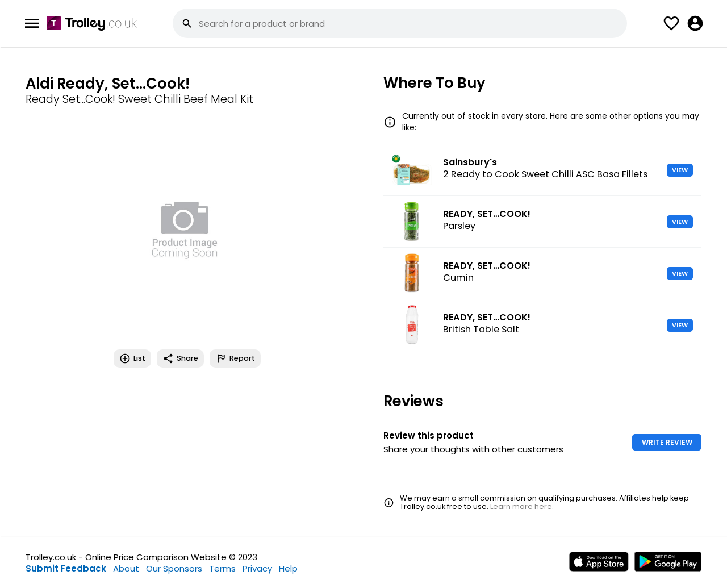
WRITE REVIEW (667, 442)
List (132, 358)
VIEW (680, 170)
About (126, 568)
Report (235, 358)
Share (180, 358)
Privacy (257, 568)
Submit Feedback (66, 568)
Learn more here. (522, 506)
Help (288, 568)
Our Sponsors (174, 568)
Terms (222, 568)
